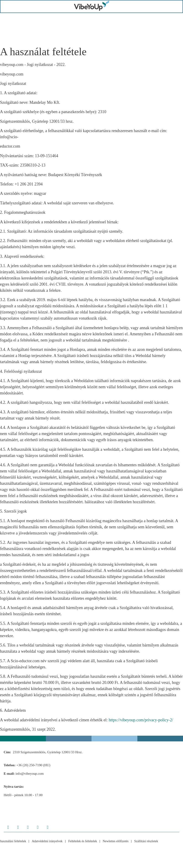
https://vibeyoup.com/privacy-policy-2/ (141, 722)
